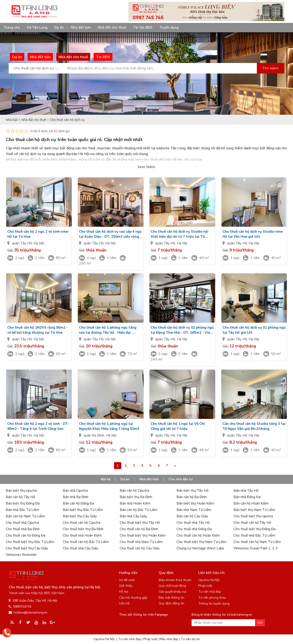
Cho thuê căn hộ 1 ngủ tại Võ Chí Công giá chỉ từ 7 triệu (178, 426)
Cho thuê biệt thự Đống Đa (255, 529)
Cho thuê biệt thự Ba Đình (83, 529)
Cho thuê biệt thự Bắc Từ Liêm (30, 542)
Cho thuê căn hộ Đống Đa (26, 535)
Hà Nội (39, 243)
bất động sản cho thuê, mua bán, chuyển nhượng (98, 148)
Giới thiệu (126, 586)
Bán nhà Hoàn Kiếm (135, 503)
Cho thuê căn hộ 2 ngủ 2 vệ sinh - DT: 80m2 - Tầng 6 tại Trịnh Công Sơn (38, 426)
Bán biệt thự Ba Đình (136, 497)
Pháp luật (205, 586)
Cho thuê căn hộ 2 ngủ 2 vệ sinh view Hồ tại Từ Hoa (38, 234)
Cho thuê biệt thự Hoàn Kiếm (143, 535)
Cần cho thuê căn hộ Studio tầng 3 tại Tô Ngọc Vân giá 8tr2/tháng (254, 426)
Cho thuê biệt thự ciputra (253, 516)
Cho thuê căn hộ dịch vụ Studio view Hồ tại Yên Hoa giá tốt (253, 234)
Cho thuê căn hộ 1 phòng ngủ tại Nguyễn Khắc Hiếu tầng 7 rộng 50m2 (109, 426)
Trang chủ (12, 27)
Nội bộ (106, 479)
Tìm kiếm (271, 68)
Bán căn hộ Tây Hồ (20, 497)
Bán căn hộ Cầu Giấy (192, 516)
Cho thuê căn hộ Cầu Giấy (140, 548)
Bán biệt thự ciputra (21, 491)
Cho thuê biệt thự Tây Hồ (140, 523)
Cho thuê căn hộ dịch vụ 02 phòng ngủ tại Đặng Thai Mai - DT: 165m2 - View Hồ (182, 330)
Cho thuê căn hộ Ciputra (81, 523)
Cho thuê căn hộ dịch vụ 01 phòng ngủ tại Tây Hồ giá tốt (254, 330)
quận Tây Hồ (22, 243)
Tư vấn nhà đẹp (210, 592)
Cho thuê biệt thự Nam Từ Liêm (201, 542)
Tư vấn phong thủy (212, 598)
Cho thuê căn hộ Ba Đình (139, 529)
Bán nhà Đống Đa (247, 497)
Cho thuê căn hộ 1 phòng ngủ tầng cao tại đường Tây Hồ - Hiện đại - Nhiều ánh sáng (108, 330)
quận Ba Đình (94, 435)
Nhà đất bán (81, 27)
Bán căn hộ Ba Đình (191, 497)
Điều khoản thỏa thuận (175, 580)
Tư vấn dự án (190, 639)
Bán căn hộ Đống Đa (78, 503)
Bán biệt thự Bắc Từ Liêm (83, 510)
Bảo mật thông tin (171, 598)
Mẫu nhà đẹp (169, 639)
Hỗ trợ (124, 592)
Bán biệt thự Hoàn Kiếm (195, 503)
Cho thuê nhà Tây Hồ (193, 523)
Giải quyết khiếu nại (172, 592)
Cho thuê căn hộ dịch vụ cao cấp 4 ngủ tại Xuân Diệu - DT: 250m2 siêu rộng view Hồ (110, 234)
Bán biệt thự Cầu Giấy (80, 516)
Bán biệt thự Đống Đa (23, 503)
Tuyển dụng (169, 27)
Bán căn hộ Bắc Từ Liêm (139, 510)
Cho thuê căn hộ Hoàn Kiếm (198, 535)
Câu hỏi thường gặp (133, 598)
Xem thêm (146, 167)
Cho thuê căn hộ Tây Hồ (252, 523)
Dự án (59, 27)
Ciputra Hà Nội (209, 580)
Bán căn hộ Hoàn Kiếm (251, 503)
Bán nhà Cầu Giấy (133, 516)
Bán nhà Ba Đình (76, 497)
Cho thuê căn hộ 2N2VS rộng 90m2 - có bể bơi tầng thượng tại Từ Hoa (38, 330)
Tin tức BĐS (143, 27)
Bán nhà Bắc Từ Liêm (22, 510)
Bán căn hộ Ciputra (134, 491)
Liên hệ (124, 603)
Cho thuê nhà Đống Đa (194, 529)
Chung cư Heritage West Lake (200, 548)
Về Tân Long (37, 27)
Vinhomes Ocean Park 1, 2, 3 (256, 548)
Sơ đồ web (127, 580)
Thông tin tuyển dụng (214, 604)
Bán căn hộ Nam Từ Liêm (25, 516)
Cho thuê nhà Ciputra (22, 523)
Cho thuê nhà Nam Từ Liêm (141, 542)
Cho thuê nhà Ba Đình (23, 529)
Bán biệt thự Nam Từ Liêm (254, 510)
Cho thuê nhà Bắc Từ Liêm (254, 535)
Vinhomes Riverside (21, 555)
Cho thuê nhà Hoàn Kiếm (82, 535)
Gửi (260, 623)
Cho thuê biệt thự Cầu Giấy (27, 548)
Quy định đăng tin (171, 603)
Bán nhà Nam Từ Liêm (194, 510)
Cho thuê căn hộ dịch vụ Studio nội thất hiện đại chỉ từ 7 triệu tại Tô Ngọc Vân (179, 234)
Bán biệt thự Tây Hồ (192, 491)
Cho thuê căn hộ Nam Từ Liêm (257, 542)
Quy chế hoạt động (172, 586)
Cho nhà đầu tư (180, 479)
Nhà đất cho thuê (112, 27)
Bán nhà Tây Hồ (246, 491)
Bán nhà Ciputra (75, 491)
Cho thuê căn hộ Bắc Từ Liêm (86, 542)
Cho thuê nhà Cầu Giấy (80, 548)
